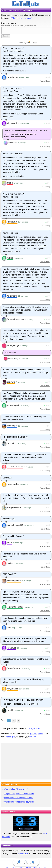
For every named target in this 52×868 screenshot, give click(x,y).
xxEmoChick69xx (15, 607)
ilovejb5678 (12, 222)
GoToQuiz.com (33, 728)
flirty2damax (13, 689)
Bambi (10, 710)
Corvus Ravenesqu (16, 319)
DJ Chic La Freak (15, 467)
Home (19, 862)
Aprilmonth (12, 296)
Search (26, 862)
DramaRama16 (14, 668)
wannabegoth (13, 405)
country (32, 737)
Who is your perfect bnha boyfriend (19, 802)
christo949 (13, 143)
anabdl (10, 183)
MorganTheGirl (14, 508)
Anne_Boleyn (13, 346)
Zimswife (11, 382)
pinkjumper (12, 426)
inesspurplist (13, 484)
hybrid (10, 258)
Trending (33, 862)
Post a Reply (45, 81)
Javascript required (26, 30)
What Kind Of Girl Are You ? (16, 789)
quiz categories (36, 734)
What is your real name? (22, 18)
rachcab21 (12, 443)
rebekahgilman (14, 581)
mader (10, 563)
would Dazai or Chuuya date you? (18, 798)
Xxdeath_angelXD (15, 525)
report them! (23, 853)
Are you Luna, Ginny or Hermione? (19, 794)
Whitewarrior (13, 123)
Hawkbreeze (13, 77)
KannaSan (12, 648)
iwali (9, 627)
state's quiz (11, 737)
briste (10, 543)
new (35, 43)
